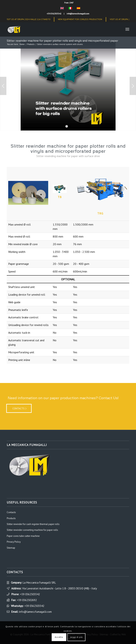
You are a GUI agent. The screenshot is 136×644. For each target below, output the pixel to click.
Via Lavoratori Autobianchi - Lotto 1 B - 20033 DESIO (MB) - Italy (60, 588)
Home (22, 44)
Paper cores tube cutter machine (23, 536)
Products (31, 44)
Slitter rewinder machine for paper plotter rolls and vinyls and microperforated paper (62, 41)
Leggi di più (76, 637)
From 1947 (69, 3)
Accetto (59, 637)
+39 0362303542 (54, 14)
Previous (3, 86)
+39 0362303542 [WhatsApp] (34, 606)
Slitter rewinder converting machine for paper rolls (32, 530)
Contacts (11, 512)
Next (133, 86)
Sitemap (11, 548)
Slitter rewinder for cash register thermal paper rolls (33, 524)
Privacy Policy (14, 542)
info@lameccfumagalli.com (78, 14)
